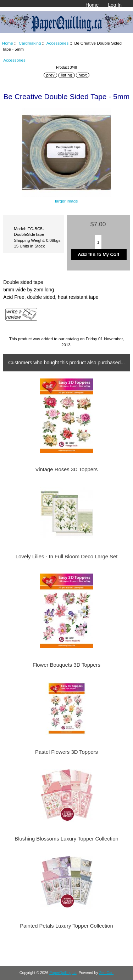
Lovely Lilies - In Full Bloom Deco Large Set (67, 557)
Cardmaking (30, 43)
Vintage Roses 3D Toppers (67, 469)
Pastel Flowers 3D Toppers (66, 752)
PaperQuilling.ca (63, 973)
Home (92, 5)
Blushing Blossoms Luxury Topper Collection (66, 839)
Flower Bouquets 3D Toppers (66, 665)
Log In (115, 5)
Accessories (58, 43)
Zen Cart (107, 973)
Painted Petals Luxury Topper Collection (66, 926)
